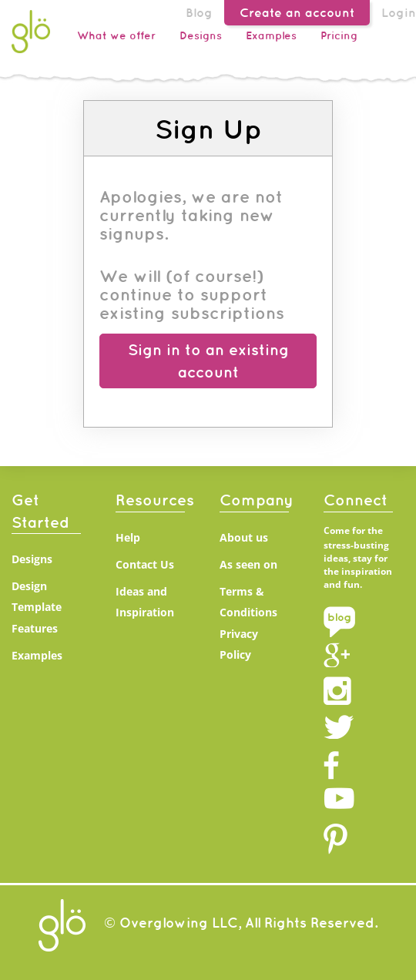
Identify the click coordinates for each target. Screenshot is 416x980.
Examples (271, 35)
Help (128, 537)
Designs (201, 35)
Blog (199, 12)
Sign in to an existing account (208, 361)
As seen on (248, 564)
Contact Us (145, 564)
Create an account (297, 12)
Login (399, 12)
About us (244, 537)
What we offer (116, 35)
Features (35, 628)
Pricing (339, 35)
